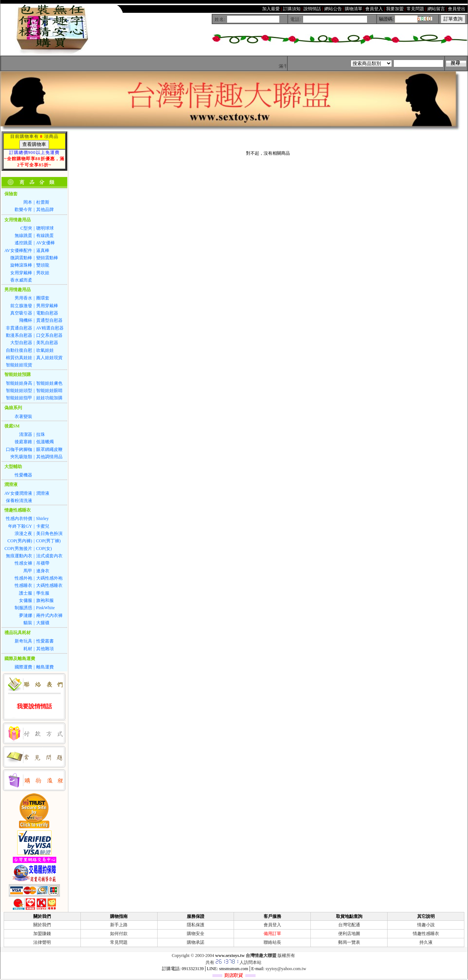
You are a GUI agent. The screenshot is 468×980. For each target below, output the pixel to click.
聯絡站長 (272, 942)
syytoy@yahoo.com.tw (286, 969)
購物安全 (196, 934)
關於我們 (42, 925)
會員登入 (272, 925)
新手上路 (119, 925)
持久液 (426, 942)
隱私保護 (196, 925)
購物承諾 (196, 942)
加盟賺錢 (42, 934)
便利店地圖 (349, 934)
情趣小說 (426, 925)
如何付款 (119, 934)
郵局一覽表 (349, 942)
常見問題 (119, 942)
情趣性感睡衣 (426, 934)
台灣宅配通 (349, 925)
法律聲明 (42, 942)
